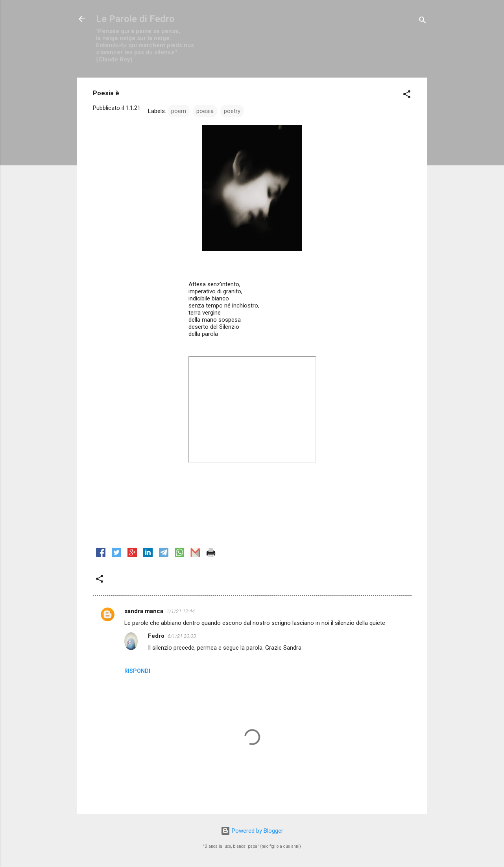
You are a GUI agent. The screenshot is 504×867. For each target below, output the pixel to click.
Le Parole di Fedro (135, 19)
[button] (407, 95)
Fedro (156, 636)
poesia (205, 111)
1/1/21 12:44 (181, 611)
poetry (232, 111)
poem (179, 111)
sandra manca (144, 611)
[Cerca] (423, 21)
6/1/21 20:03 (182, 636)
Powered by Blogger (252, 831)
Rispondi (137, 671)
